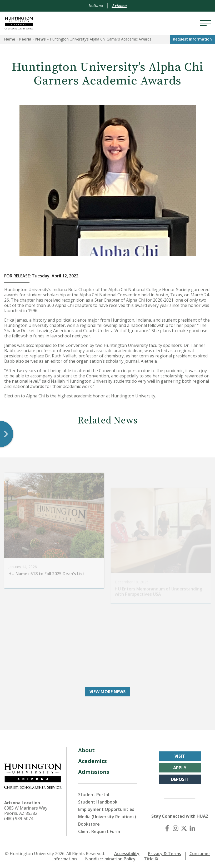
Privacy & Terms (164, 852)
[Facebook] (167, 826)
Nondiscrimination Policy (110, 857)
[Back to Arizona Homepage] (19, 23)
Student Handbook (98, 800)
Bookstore (89, 822)
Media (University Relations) (107, 815)
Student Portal (94, 793)
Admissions (94, 770)
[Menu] (206, 23)
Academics (92, 759)
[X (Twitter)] (184, 826)
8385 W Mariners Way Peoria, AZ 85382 (26, 809)
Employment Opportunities (106, 807)
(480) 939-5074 (19, 817)
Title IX (151, 857)
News (41, 39)
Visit (180, 754)
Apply (180, 766)
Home (10, 39)
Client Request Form (99, 830)
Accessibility (127, 852)
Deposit (180, 777)
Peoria (25, 39)
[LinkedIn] (192, 826)
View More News (107, 690)
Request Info (192, 39)
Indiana (96, 6)
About (86, 748)
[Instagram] (176, 826)
